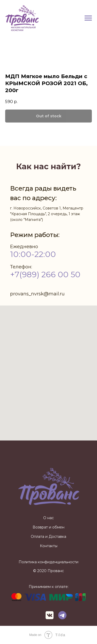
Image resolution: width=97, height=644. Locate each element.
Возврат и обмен (48, 527)
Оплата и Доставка (48, 537)
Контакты (49, 546)
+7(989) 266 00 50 (45, 274)
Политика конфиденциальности (48, 562)
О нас (48, 518)
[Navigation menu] (88, 18)
